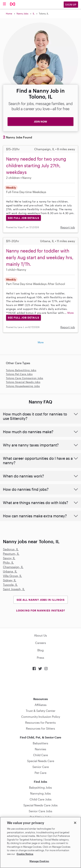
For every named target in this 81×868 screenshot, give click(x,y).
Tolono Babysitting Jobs (21, 370)
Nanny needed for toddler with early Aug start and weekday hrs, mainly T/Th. (40, 257)
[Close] (75, 823)
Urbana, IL (10, 571)
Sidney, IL (10, 580)
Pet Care (40, 773)
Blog (40, 650)
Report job (68, 227)
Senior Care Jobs (40, 811)
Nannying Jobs (40, 793)
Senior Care (41, 767)
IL (34, 13)
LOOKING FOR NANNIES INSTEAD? (41, 610)
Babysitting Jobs (40, 787)
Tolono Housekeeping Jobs (23, 386)
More (71, 313)
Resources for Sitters (40, 728)
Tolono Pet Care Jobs (19, 374)
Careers (41, 643)
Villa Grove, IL (12, 576)
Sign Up (71, 5)
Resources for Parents (40, 722)
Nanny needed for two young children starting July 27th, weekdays (36, 165)
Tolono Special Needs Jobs (23, 382)
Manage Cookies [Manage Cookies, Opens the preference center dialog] (39, 861)
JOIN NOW (40, 122)
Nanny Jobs (22, 13)
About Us (40, 635)
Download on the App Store (40, 684)
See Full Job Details (23, 218)
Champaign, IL (13, 567)
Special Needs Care (41, 761)
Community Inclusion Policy (41, 717)
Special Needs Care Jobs (40, 805)
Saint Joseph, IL (14, 589)
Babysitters (40, 743)
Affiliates (41, 705)
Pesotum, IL (11, 554)
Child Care (40, 755)
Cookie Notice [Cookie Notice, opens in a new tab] (25, 854)
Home (9, 13)
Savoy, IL (9, 558)
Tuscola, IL (10, 585)
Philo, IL (8, 562)
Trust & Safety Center (41, 711)
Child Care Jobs (41, 799)
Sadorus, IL (11, 549)
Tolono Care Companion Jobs (24, 378)
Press (40, 658)
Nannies (40, 749)
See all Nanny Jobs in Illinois (41, 600)
